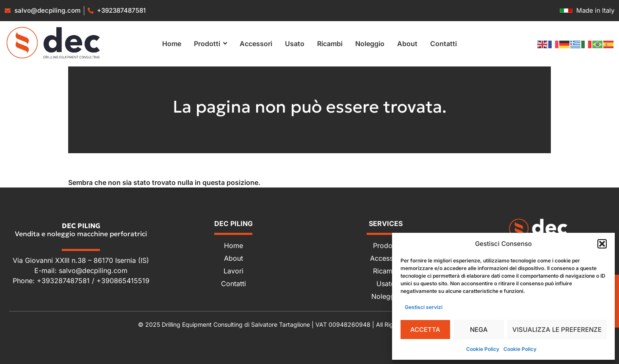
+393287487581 (64, 281)
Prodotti (386, 245)
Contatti (234, 284)
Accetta (425, 330)
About (234, 258)
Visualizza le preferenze (557, 330)
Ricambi (386, 271)
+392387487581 (121, 10)
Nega (479, 330)
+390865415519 (123, 281)
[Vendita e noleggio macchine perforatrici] (53, 43)
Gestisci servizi (424, 307)
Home (234, 245)
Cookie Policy (483, 349)
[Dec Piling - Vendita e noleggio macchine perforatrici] (538, 229)
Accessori (386, 258)
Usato (386, 284)
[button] (602, 244)
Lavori (234, 271)
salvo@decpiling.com (93, 270)
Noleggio (386, 296)
